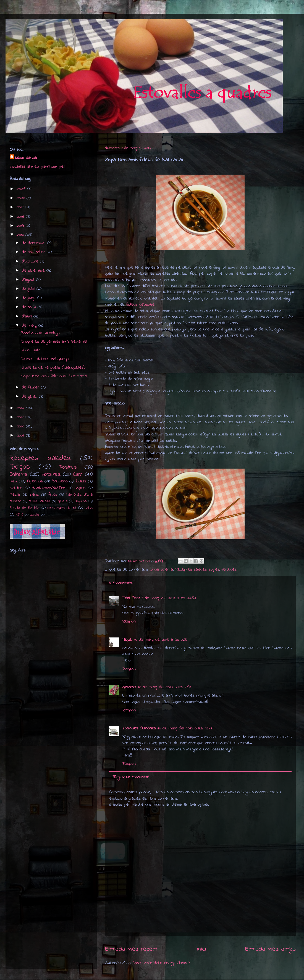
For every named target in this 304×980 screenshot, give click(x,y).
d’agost (29, 280)
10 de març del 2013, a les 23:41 (185, 728)
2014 (21, 226)
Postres (68, 467)
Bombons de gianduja (40, 333)
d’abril (28, 316)
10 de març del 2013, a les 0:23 (160, 640)
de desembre (35, 243)
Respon (129, 621)
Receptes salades (191, 569)
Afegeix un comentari (130, 777)
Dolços (20, 467)
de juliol (29, 289)
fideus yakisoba (140, 304)
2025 (22, 189)
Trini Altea (131, 598)
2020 (22, 198)
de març (30, 325)
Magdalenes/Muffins (49, 488)
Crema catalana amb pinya (45, 359)
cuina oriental (162, 569)
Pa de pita (31, 350)
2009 (21, 435)
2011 (21, 417)
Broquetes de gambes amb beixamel (54, 341)
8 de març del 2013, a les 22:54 (169, 598)
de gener (30, 396)
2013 (21, 235)
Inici (201, 949)
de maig (30, 307)
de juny (29, 298)
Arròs (53, 495)
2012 (21, 408)
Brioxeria (60, 481)
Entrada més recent (131, 949)
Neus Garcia (26, 158)
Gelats (63, 501)
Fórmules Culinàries (139, 728)
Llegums (81, 501)
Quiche (35, 515)
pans (34, 495)
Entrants (19, 474)
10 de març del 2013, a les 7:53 (164, 687)
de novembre (34, 252)
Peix (14, 481)
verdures (229, 569)
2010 (21, 426)
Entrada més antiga (270, 949)
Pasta (15, 495)
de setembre (34, 270)
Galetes (16, 488)
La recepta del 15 (62, 508)
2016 (21, 217)
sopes (214, 569)
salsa (89, 508)
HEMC (20, 515)
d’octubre (31, 261)
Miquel (127, 640)
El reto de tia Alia (24, 508)
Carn (78, 474)
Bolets (81, 481)
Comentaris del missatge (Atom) (161, 963)
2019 (21, 207)
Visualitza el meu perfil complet (37, 167)
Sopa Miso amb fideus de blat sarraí (54, 376)
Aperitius (35, 481)
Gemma (129, 687)
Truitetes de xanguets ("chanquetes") (53, 367)
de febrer (31, 387)
